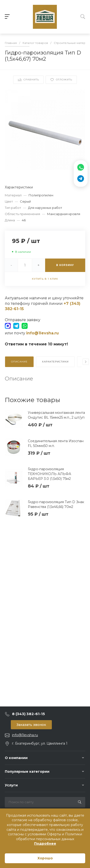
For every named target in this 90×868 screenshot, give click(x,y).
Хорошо (45, 858)
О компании (16, 758)
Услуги (11, 785)
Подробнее (45, 844)
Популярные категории (27, 772)
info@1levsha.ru (25, 735)
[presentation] (86, 362)
